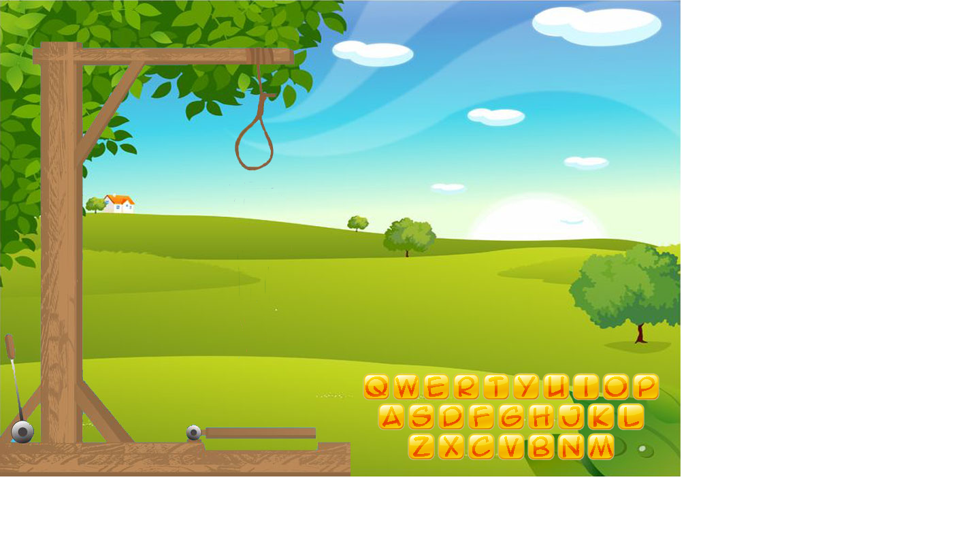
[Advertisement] (340, 519)
